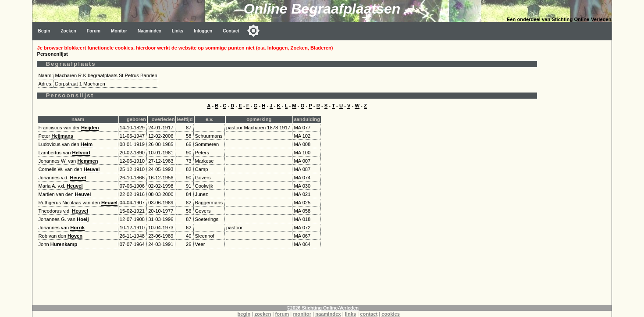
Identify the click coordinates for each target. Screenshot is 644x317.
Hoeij (83, 219)
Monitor (119, 31)
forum (282, 314)
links (351, 314)
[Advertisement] (576, 172)
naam (78, 119)
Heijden (90, 128)
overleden (163, 119)
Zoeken (68, 31)
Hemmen (87, 161)
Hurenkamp (64, 244)
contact (369, 314)
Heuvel (92, 169)
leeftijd (185, 119)
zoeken (263, 314)
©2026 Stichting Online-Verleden (323, 308)
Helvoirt (82, 153)
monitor (302, 314)
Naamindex (149, 31)
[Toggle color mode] (253, 31)
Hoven (75, 236)
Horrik (77, 228)
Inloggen (203, 31)
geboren (136, 119)
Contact (231, 31)
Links (178, 31)
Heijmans (62, 136)
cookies (391, 314)
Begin (44, 31)
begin (244, 314)
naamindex (328, 314)
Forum (94, 31)
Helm (87, 144)
